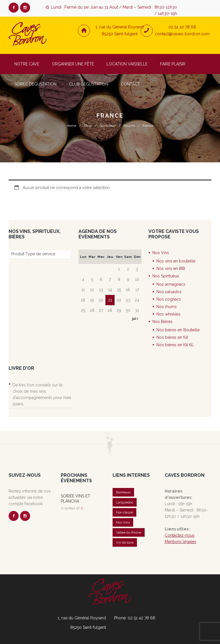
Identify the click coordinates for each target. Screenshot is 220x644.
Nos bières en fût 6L (175, 345)
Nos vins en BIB (171, 269)
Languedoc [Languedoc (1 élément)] (125, 502)
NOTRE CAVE (27, 64)
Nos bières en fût (172, 337)
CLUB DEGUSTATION (89, 84)
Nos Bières (162, 322)
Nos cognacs (169, 299)
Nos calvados (169, 292)
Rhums (129, 126)
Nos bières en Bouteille (178, 330)
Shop (88, 126)
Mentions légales (180, 542)
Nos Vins (161, 253)
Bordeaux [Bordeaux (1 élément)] (123, 492)
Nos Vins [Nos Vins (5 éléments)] (123, 522)
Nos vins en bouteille (176, 261)
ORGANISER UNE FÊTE (73, 64)
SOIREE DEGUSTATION (35, 84)
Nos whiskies (168, 314)
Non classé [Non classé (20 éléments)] (124, 512)
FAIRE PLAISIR (173, 64)
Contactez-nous (180, 535)
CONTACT (130, 84)
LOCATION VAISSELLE (127, 64)
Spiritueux (108, 126)
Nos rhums (167, 307)
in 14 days (68, 508)
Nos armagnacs (171, 284)
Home (71, 126)
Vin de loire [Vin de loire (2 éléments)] (125, 542)
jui (134, 319)
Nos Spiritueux (166, 276)
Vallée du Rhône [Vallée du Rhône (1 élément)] (129, 532)
